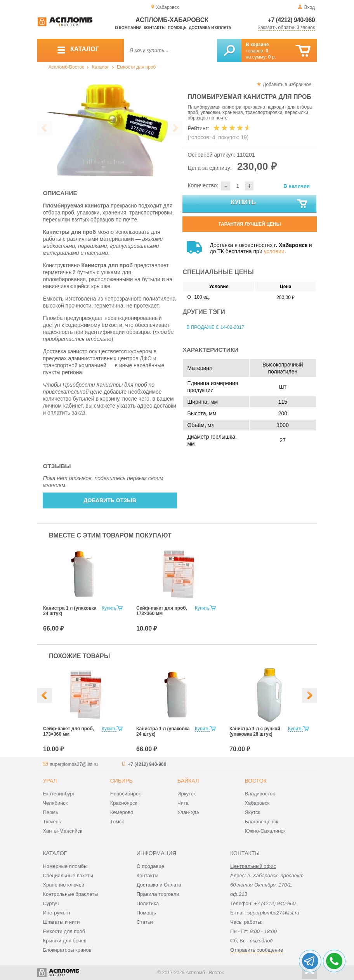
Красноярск (124, 803)
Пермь (50, 812)
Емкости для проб (136, 67)
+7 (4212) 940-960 (291, 20)
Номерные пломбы (65, 866)
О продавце (150, 866)
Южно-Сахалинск (265, 831)
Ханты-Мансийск (62, 831)
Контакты (155, 28)
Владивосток (260, 794)
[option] (110, 128)
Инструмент (57, 913)
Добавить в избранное (287, 85)
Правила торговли (158, 894)
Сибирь (121, 781)
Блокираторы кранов (67, 950)
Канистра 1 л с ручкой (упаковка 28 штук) (255, 731)
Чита (183, 803)
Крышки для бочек (64, 941)
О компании (128, 28)
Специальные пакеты (68, 875)
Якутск (252, 812)
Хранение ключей (63, 885)
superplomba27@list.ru (74, 764)
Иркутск (187, 794)
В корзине (257, 45)
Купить (270, 204)
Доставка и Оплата (159, 885)
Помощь (177, 28)
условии (274, 251)
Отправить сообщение (257, 950)
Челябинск (55, 803)
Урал (50, 781)
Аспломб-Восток (66, 67)
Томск (117, 822)
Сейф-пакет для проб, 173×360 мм (162, 611)
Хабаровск (257, 803)
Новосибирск (126, 794)
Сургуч (51, 903)
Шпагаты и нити (61, 922)
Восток (255, 781)
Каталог (101, 67)
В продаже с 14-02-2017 (215, 327)
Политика (148, 903)
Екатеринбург (59, 794)
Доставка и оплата (210, 28)
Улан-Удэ (188, 812)
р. (272, 57)
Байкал (188, 781)
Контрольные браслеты (70, 894)
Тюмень (52, 822)
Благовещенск (261, 822)
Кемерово (122, 812)
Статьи (145, 922)
